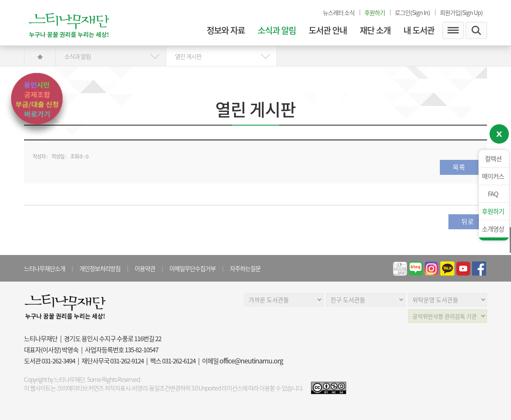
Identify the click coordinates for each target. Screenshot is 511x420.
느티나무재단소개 (45, 268)
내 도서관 (419, 30)
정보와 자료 (226, 30)
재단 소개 (375, 30)
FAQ (493, 194)
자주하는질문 (245, 268)
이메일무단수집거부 (192, 268)
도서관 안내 (328, 30)
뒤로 (468, 222)
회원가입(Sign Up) (461, 12)
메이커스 (493, 176)
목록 (459, 167)
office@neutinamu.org (251, 360)
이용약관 (145, 268)
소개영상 (493, 229)
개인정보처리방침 (100, 268)
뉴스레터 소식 (339, 12)
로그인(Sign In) (412, 12)
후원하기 (493, 211)
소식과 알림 (277, 30)
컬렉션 (493, 159)
